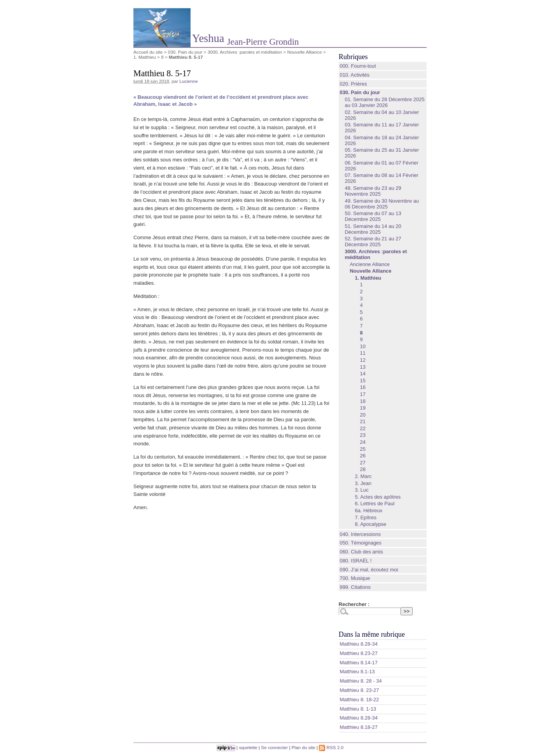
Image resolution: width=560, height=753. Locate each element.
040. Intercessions (360, 534)
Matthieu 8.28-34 (359, 718)
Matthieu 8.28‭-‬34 (359, 644)
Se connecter (274, 747)
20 (362, 415)
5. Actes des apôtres (378, 497)
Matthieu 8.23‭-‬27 (359, 653)
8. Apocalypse (370, 524)
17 (362, 394)
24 (362, 442)
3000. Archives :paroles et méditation (245, 52)
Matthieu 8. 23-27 (359, 690)
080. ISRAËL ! (355, 561)
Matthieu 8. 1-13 (358, 709)
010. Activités (354, 75)
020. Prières (353, 84)
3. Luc (361, 490)
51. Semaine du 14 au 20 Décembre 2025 (373, 229)
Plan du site (304, 747)
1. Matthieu (145, 57)
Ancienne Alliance (370, 264)
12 (362, 360)
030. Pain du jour (185, 52)
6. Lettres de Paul (374, 503)
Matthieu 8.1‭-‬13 (357, 672)
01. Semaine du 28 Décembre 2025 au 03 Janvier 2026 (384, 102)
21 (362, 421)
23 (362, 435)
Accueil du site (148, 52)
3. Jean (363, 483)
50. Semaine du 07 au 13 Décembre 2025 (373, 216)
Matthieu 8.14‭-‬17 (359, 663)
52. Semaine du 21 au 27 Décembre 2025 (373, 242)
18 (362, 401)
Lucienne (188, 81)
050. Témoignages (360, 543)
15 (362, 381)
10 (362, 346)
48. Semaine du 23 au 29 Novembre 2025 (373, 191)
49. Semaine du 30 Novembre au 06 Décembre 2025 (382, 204)
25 (362, 449)
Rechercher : (354, 604)
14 (362, 374)
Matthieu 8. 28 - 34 (360, 681)
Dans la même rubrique (372, 634)
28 (362, 469)
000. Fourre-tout (358, 66)
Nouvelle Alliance (304, 52)
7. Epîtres (366, 517)
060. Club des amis (361, 552)
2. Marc (363, 476)
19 (362, 408)
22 (362, 428)
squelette (248, 747)
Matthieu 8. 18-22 (359, 700)
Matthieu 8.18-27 (359, 727)
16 (362, 387)
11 (362, 353)
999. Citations (355, 587)
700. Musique (355, 578)
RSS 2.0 (331, 747)
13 (362, 367)
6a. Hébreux (368, 510)
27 (362, 463)
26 (362, 456)
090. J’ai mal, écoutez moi (369, 570)
